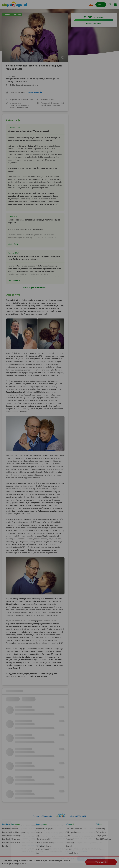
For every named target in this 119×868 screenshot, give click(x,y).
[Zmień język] (7, 822)
